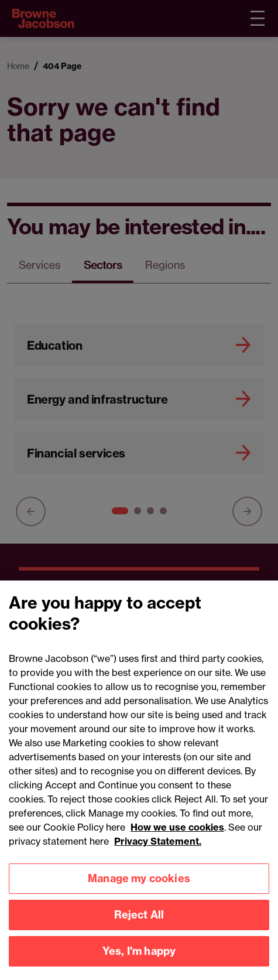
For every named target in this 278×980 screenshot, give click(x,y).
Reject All (139, 921)
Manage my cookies (139, 885)
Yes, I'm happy (139, 957)
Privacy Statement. (158, 848)
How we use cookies (177, 834)
